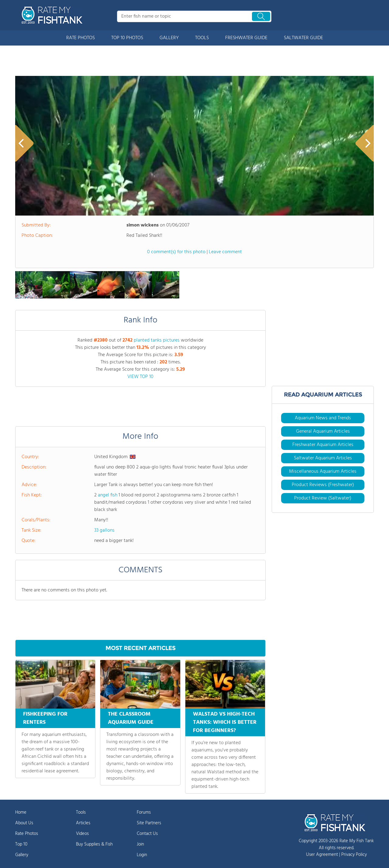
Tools (81, 812)
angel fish (108, 495)
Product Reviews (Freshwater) (323, 485)
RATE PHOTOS (81, 38)
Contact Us (147, 834)
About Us (24, 823)
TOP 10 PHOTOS (127, 38)
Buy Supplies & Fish (94, 844)
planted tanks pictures (157, 340)
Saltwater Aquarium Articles (323, 458)
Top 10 (21, 844)
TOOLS (202, 38)
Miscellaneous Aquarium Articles (323, 471)
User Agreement (322, 855)
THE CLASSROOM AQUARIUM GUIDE (131, 718)
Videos (82, 834)
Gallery (22, 855)
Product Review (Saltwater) (323, 498)
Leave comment (225, 252)
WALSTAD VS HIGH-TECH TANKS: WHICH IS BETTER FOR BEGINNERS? (225, 722)
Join (140, 844)
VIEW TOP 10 (140, 377)
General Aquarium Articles (323, 431)
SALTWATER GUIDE (303, 38)
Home (21, 812)
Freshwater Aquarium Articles (323, 445)
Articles (83, 823)
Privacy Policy (354, 855)
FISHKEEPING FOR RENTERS (45, 718)
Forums (144, 812)
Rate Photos (27, 834)
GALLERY (169, 38)
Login (142, 855)
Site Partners (149, 823)
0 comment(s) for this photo (176, 252)
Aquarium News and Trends (323, 418)
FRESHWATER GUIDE (246, 38)
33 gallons (104, 530)
